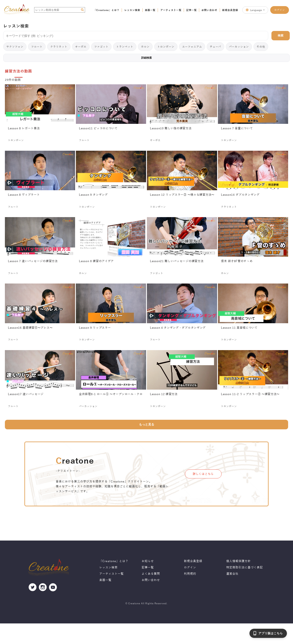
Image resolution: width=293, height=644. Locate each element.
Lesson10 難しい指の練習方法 (171, 129)
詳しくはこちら (203, 474)
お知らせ (148, 561)
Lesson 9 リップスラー (95, 328)
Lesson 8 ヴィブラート (24, 195)
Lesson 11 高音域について (239, 328)
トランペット (125, 47)
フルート (37, 47)
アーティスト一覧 (171, 10)
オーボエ (81, 47)
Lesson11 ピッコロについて (98, 129)
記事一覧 (191, 10)
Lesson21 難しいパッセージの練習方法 (177, 261)
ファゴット (101, 47)
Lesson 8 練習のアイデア (96, 261)
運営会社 (232, 574)
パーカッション (239, 47)
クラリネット (59, 47)
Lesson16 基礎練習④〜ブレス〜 (30, 328)
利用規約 (190, 574)
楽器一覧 (150, 10)
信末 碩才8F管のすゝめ (237, 261)
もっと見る (147, 425)
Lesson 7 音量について (237, 129)
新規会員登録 (230, 10)
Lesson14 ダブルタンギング (240, 195)
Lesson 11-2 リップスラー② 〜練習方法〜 (250, 394)
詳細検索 (146, 58)
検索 (281, 35)
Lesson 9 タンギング (93, 195)
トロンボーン (166, 47)
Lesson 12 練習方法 (164, 394)
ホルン (145, 47)
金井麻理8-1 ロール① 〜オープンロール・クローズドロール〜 (111, 394)
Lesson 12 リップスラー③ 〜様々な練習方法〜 (182, 195)
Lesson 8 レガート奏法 (24, 129)
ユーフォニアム (192, 47)
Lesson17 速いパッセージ (26, 394)
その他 (261, 47)
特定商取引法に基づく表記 (245, 568)
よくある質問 (151, 574)
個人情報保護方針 (238, 561)
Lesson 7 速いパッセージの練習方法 (33, 261)
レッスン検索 (132, 10)
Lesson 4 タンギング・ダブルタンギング (178, 328)
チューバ (215, 47)
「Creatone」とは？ (107, 10)
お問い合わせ (209, 10)
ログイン (280, 10)
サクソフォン (15, 47)
